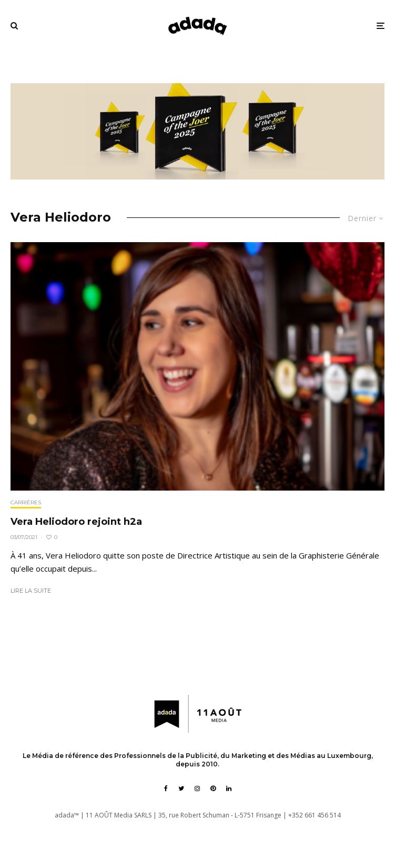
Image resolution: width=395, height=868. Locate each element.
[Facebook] (166, 789)
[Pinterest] (213, 789)
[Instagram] (197, 789)
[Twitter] (181, 789)
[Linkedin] (229, 789)
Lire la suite (31, 591)
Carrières (26, 502)
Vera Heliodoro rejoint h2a (76, 522)
